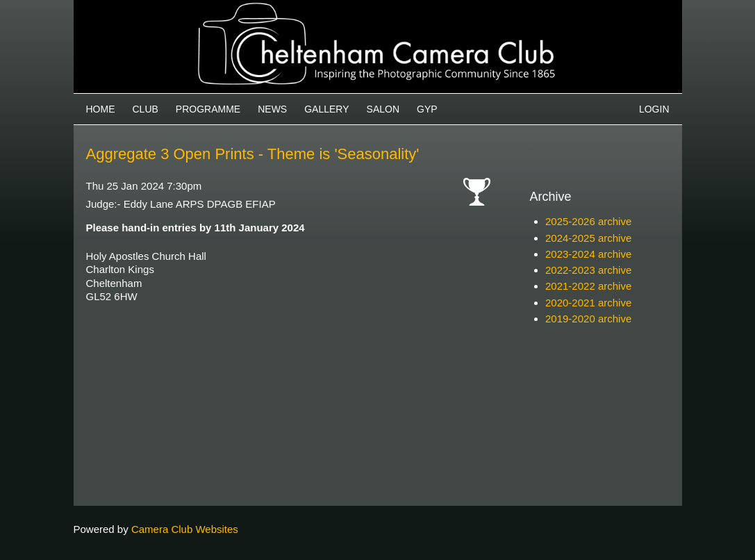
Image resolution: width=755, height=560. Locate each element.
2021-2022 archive (588, 286)
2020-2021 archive (588, 303)
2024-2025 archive (588, 238)
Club (146, 109)
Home (101, 109)
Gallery (326, 109)
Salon (383, 109)
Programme (208, 109)
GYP (427, 109)
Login (654, 109)
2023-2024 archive (588, 254)
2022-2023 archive (588, 270)
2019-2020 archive (588, 319)
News (272, 109)
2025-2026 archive (588, 221)
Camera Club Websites (185, 529)
